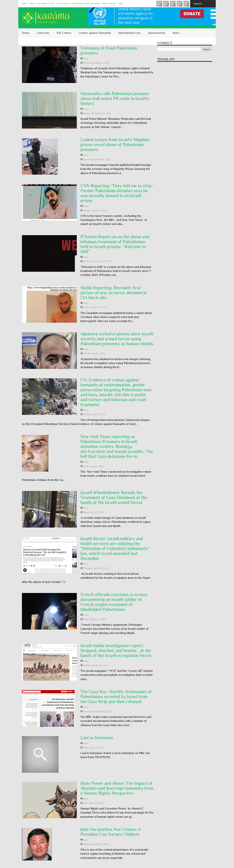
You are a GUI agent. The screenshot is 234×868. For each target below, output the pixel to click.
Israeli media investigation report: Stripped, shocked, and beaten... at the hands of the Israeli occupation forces (116, 650)
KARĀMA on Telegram (186, 4)
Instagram (180, 4)
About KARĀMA (109, 4)
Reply (86, 59)
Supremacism (157, 33)
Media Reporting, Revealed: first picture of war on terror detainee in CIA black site (114, 293)
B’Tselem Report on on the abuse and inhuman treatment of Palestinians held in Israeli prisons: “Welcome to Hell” (115, 244)
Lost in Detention (97, 738)
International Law (130, 33)
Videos (159, 4)
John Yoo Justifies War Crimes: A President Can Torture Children (111, 832)
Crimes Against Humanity (95, 33)
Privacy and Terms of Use (42, 4)
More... (177, 33)
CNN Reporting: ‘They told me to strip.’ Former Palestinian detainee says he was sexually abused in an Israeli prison (117, 193)
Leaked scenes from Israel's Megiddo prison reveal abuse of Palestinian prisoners (115, 145)
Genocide (43, 33)
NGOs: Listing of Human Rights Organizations (78, 4)
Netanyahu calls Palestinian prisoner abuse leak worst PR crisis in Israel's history (115, 98)
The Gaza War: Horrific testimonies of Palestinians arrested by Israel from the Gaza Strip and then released (116, 697)
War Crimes (64, 33)
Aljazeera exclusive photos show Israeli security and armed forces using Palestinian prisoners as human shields (117, 339)
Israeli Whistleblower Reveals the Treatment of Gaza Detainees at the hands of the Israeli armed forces (114, 497)
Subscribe (173, 4)
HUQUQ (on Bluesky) (166, 4)
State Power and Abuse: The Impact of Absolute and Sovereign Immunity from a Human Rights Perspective (117, 788)
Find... (121, 4)
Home (24, 4)
